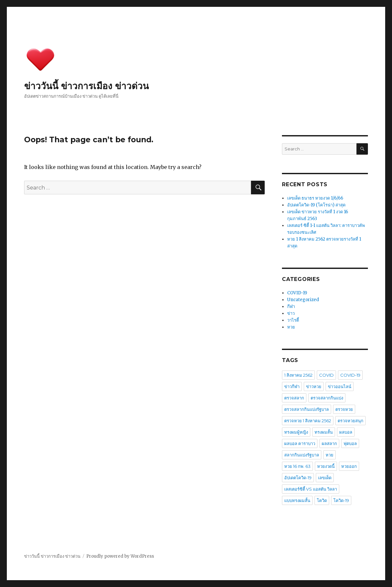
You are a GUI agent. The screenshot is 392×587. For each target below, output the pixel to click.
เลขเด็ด (325, 478)
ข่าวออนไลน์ (340, 386)
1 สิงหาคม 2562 (298, 375)
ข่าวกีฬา (292, 386)
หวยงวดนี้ (326, 466)
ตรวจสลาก (294, 398)
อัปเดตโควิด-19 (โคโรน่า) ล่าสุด (316, 205)
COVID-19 (297, 293)
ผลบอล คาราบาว (300, 443)
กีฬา (291, 307)
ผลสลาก (329, 443)
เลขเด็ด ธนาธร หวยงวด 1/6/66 (315, 198)
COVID (326, 375)
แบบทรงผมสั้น (297, 500)
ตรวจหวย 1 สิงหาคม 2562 (308, 421)
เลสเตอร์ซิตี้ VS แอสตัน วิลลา (311, 489)
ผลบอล (346, 432)
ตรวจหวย (344, 409)
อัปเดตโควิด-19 (298, 478)
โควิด (322, 500)
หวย (291, 327)
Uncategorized (303, 300)
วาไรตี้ (293, 320)
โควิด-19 (341, 500)
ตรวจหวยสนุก (350, 421)
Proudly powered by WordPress (120, 556)
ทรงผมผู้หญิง (296, 432)
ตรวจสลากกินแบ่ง (327, 398)
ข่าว (291, 313)
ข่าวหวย (314, 386)
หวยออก (349, 466)
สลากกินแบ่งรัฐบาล (302, 455)
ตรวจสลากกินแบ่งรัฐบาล (307, 409)
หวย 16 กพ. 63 (297, 466)
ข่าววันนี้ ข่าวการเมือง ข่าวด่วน (86, 86)
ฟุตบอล (350, 443)
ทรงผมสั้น (324, 432)
